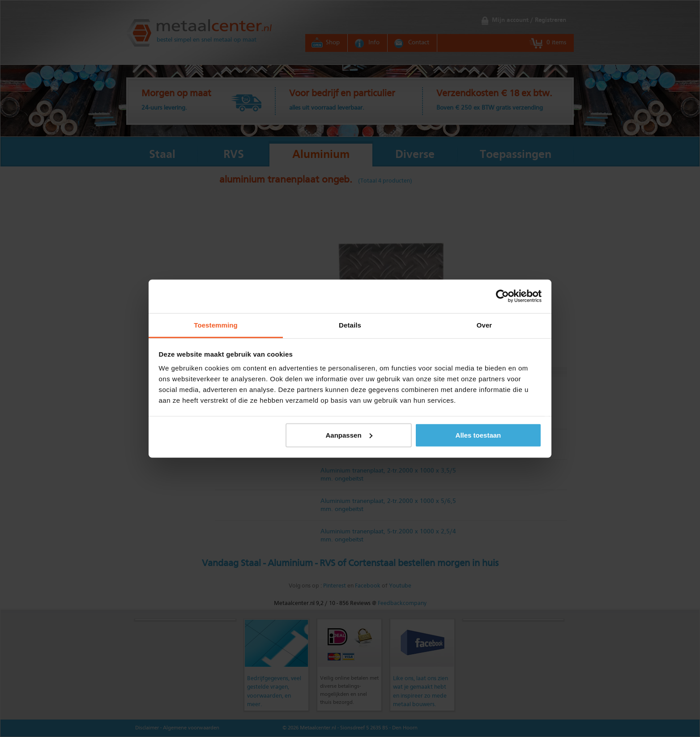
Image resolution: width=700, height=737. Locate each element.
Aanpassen (349, 435)
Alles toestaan (478, 435)
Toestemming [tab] (216, 325)
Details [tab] (350, 325)
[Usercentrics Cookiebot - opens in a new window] (502, 296)
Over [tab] (484, 325)
